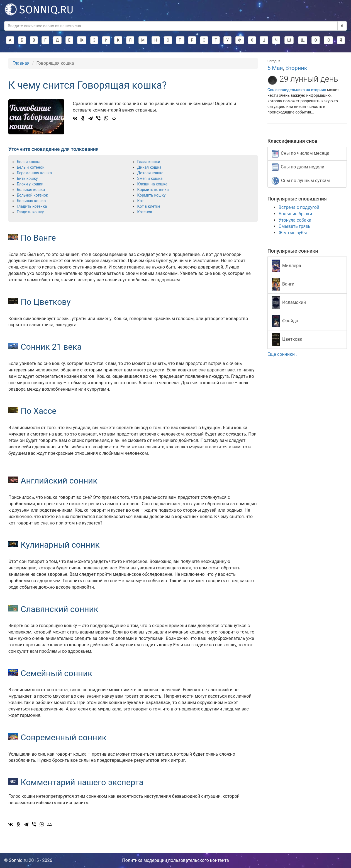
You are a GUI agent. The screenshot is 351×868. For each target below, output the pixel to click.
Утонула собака (295, 220)
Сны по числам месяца (301, 154)
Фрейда (285, 321)
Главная (21, 63)
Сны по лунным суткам (301, 181)
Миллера (287, 266)
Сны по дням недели (298, 167)
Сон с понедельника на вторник (297, 90)
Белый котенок (31, 167)
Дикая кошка (149, 167)
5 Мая (275, 68)
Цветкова (287, 339)
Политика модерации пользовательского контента (175, 860)
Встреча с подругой (299, 207)
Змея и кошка (150, 178)
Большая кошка (31, 201)
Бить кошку (27, 178)
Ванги (283, 284)
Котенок (145, 212)
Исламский (289, 303)
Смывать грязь (294, 226)
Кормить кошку (152, 195)
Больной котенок (32, 195)
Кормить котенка (153, 190)
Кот (141, 201)
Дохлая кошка (150, 173)
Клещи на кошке (152, 184)
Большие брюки (295, 214)
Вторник (296, 68)
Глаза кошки (149, 162)
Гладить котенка (32, 206)
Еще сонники (282, 354)
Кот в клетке (149, 206)
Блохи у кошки (30, 184)
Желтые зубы (293, 233)
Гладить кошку (30, 212)
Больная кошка (31, 190)
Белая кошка (29, 162)
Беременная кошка (34, 173)
